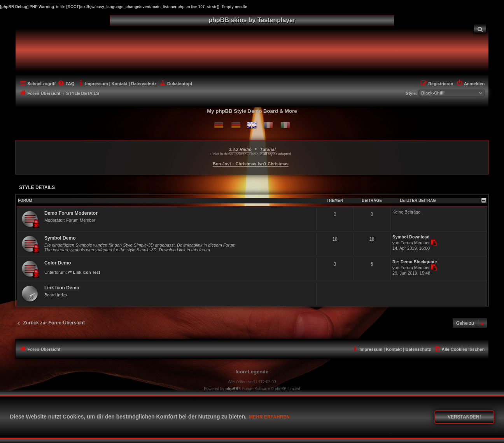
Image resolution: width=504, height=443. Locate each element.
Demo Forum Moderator (71, 213)
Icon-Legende (252, 372)
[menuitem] (480, 29)
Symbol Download (411, 237)
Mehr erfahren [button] (269, 417)
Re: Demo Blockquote (415, 262)
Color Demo (58, 263)
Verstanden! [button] (464, 417)
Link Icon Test (84, 272)
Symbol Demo (60, 238)
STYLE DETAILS (37, 187)
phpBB (232, 389)
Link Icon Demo (62, 288)
